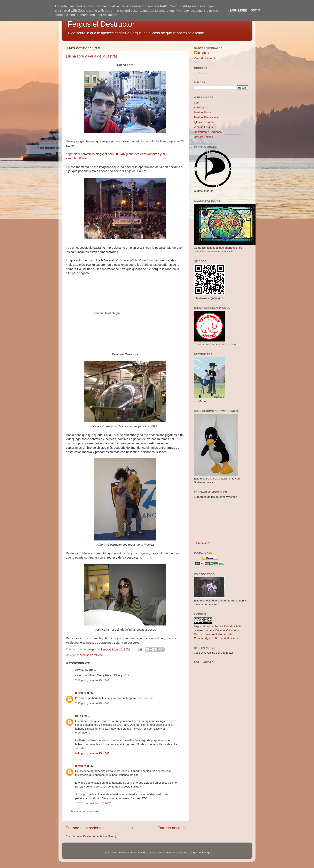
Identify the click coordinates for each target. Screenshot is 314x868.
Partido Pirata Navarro (208, 117)
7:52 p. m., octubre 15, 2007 (92, 703)
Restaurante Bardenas (208, 132)
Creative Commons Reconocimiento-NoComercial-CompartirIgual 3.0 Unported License (217, 634)
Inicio (130, 828)
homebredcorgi (165, 852)
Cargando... (201, 73)
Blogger (206, 852)
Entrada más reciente (84, 828)
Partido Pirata (202, 112)
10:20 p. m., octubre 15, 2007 (93, 803)
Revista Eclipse (203, 137)
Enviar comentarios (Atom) (100, 836)
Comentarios (202, 543)
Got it (256, 10)
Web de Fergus (203, 127)
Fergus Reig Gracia (226, 626)
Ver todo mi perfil (204, 58)
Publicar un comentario (85, 811)
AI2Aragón (201, 107)
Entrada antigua (171, 828)
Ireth (78, 716)
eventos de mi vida (91, 655)
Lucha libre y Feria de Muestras (92, 56)
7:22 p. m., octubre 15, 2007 (92, 680)
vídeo (112, 729)
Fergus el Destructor (101, 24)
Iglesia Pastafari (204, 122)
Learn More (237, 10)
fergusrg (81, 693)
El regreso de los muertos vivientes (215, 497)
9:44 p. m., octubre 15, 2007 (92, 753)
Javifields (81, 670)
